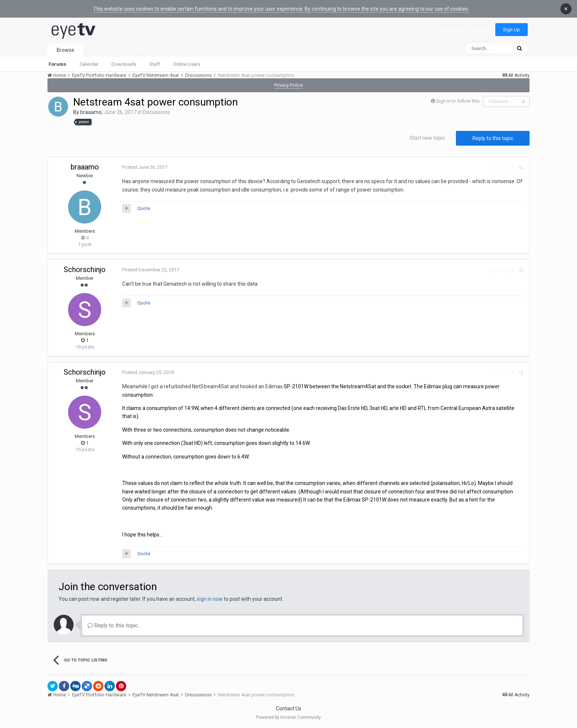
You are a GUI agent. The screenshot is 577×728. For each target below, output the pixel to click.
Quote (143, 208)
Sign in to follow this (458, 101)
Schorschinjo (85, 270)
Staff (155, 64)
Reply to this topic (493, 138)
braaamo (91, 112)
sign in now (210, 599)
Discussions (156, 112)
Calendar (89, 64)
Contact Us (289, 709)
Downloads (124, 64)
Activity (103, 50)
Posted (144, 167)
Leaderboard (147, 50)
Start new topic (427, 138)
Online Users (187, 64)
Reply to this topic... (114, 625)
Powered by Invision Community (288, 717)
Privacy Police (288, 85)
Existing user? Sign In (464, 30)
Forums (57, 64)
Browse (66, 50)
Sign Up (511, 30)
